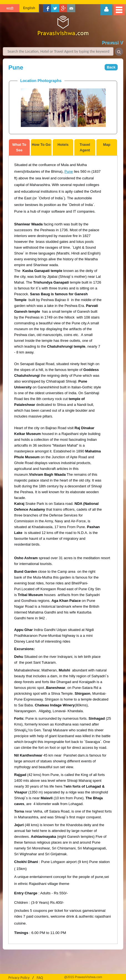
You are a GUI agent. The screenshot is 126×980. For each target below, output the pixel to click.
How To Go (41, 145)
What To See (19, 147)
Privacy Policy (19, 978)
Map (107, 145)
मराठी (10, 9)
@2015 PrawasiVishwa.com (83, 977)
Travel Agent (85, 147)
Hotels (63, 145)
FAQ (40, 978)
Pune (69, 171)
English (29, 8)
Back (111, 67)
